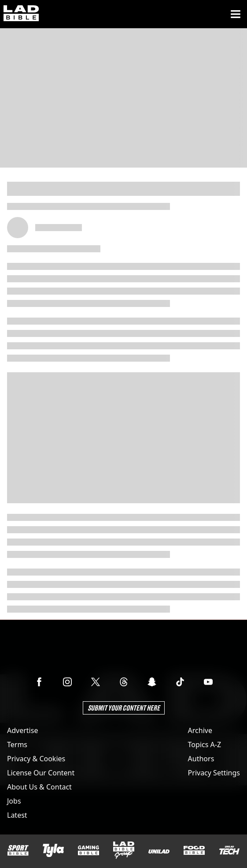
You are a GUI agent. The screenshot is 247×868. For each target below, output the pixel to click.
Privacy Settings (214, 773)
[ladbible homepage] (21, 14)
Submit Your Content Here (124, 708)
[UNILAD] (159, 851)
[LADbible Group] (124, 850)
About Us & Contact (39, 787)
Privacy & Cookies (36, 759)
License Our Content (41, 773)
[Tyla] (53, 850)
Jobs (14, 801)
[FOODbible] (194, 850)
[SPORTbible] (18, 850)
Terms (17, 745)
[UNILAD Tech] (229, 850)
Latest (17, 815)
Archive (200, 730)
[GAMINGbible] (88, 851)
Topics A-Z (205, 745)
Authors (201, 759)
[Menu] (236, 14)
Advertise (22, 730)
